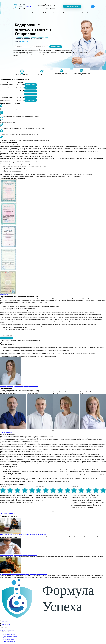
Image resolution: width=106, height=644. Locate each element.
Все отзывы (12, 514)
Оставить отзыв (4, 514)
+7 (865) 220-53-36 (5, 622)
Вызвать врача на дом (72, 6)
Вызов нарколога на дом (10, 636)
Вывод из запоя (36, 13)
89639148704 (30, 6)
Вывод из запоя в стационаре (11, 643)
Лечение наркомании (9, 635)
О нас (78, 13)
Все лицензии (4, 295)
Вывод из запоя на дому (10, 641)
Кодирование (57, 13)
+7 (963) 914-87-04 (5, 625)
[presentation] (52, 431)
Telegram (24, 41)
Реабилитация (47, 13)
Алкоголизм (26, 13)
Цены (74, 13)
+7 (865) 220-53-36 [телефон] (50, 6)
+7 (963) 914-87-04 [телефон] (50, 8)
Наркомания (17, 13)
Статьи (84, 13)
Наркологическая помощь (10, 638)
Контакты (89, 13)
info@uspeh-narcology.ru (7, 630)
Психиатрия (66, 13)
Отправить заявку (56, 47)
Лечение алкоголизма (9, 639)
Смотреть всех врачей (6, 433)
